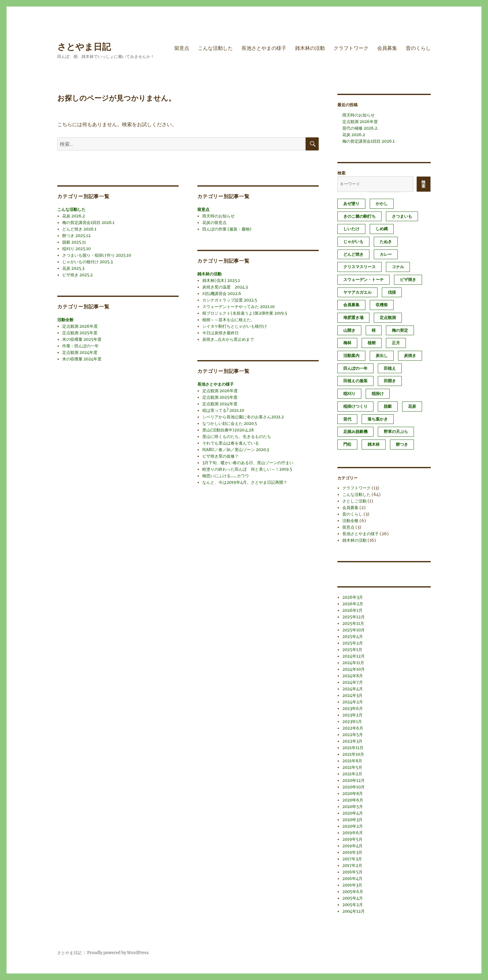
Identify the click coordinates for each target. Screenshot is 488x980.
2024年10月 (354, 669)
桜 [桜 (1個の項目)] (374, 330)
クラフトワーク (351, 48)
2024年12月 (354, 656)
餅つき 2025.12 (76, 236)
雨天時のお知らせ (218, 216)
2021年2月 (352, 774)
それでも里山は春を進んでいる (231, 443)
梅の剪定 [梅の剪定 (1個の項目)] (400, 330)
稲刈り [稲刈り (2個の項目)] (349, 394)
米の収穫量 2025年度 (82, 339)
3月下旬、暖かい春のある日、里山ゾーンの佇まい (248, 463)
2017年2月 (352, 866)
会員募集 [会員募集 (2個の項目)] (351, 305)
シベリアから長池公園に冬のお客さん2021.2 (243, 417)
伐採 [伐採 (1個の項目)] (392, 292)
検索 (341, 173)
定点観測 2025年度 (80, 333)
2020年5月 (353, 807)
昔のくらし (418, 48)
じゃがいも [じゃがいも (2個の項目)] (353, 242)
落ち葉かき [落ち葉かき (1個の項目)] (378, 419)
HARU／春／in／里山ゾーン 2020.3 (236, 450)
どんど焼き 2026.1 (79, 229)
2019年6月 (353, 833)
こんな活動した (215, 48)
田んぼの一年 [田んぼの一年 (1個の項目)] (355, 368)
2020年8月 (353, 794)
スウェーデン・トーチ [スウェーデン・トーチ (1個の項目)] (364, 280)
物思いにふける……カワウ (226, 476)
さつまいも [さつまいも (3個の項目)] (402, 216)
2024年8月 (353, 676)
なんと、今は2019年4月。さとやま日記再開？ (245, 482)
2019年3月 (352, 852)
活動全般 (65, 320)
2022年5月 (353, 735)
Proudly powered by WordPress (118, 953)
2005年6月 (353, 892)
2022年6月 (353, 728)
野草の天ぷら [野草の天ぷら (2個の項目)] (396, 432)
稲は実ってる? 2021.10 (223, 410)
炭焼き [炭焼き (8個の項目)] (410, 356)
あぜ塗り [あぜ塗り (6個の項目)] (351, 204)
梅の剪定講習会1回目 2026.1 (88, 223)
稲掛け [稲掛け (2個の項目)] (378, 394)
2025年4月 (353, 637)
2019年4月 (352, 846)
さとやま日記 (84, 47)
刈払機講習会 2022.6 (222, 294)
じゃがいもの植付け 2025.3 (87, 262)
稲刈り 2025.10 (76, 249)
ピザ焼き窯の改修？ (221, 456)
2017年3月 (352, 859)
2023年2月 (352, 715)
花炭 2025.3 (73, 268)
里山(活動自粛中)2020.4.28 (228, 430)
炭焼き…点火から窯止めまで (228, 339)
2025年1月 (352, 650)
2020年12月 (354, 780)
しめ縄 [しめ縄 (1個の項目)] (382, 229)
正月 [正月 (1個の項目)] (396, 343)
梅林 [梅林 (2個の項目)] (347, 343)
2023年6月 (353, 709)
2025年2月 (353, 643)
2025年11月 (353, 623)
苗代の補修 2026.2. (360, 128)
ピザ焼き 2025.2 (77, 275)
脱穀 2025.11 (74, 242)
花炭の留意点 (214, 223)
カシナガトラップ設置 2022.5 (230, 300)
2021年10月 (353, 754)
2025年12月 (354, 617)
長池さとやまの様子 (264, 48)
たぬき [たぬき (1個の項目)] (386, 242)
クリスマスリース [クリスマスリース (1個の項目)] (359, 267)
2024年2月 (353, 702)
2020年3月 (352, 820)
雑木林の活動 (310, 48)
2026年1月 (352, 610)
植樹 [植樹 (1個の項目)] (372, 343)
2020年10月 (354, 787)
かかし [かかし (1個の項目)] (382, 204)
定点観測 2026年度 (80, 326)
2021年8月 (352, 761)
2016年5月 (352, 872)
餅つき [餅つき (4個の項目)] (402, 444)
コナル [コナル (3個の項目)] (398, 267)
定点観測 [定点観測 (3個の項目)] (388, 318)
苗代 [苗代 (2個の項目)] (347, 419)
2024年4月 (353, 689)
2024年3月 (352, 695)
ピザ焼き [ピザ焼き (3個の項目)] (408, 280)
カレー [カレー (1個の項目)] (386, 254)
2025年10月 (354, 630)
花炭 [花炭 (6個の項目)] (412, 406)
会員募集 (387, 48)
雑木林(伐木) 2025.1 (221, 281)
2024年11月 (353, 663)
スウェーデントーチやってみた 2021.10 (238, 307)
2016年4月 (352, 879)
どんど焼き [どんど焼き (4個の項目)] (353, 254)
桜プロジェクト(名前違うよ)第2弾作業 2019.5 (245, 313)
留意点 (182, 48)
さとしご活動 (354, 501)
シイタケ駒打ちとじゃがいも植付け (235, 326)
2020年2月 (353, 826)
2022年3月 (352, 741)
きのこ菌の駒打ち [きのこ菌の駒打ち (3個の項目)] (359, 216)
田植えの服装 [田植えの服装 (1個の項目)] (355, 381)
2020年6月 (353, 800)
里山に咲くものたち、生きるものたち (237, 437)
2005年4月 (353, 898)
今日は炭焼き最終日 (221, 333)
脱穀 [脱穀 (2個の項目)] (388, 406)
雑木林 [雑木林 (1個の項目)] (374, 444)
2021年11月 (353, 748)
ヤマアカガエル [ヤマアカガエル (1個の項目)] (357, 292)
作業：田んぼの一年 (80, 346)
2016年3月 (352, 885)
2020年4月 (353, 813)
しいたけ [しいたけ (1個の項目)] (351, 229)
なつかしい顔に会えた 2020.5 (230, 423)
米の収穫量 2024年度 (82, 359)
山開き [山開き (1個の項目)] (349, 330)
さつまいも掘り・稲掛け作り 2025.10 (97, 255)
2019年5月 (352, 839)
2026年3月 (353, 597)
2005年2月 (353, 905)
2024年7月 (353, 682)
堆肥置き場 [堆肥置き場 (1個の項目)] (353, 318)
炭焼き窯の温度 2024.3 (225, 287)
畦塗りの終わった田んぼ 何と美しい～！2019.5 (247, 469)
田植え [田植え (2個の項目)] (390, 368)
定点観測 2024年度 (80, 352)
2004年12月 (354, 911)
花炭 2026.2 (74, 216)
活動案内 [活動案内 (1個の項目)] (351, 356)
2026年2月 (353, 604)
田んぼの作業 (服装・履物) (227, 229)
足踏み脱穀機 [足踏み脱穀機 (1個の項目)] (355, 432)
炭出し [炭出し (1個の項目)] (382, 356)
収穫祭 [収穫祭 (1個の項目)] (382, 305)
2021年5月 (352, 767)
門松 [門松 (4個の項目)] (347, 444)
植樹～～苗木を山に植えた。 (229, 320)
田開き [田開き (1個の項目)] (390, 381)
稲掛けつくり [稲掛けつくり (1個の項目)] (355, 406)
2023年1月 (352, 722)
